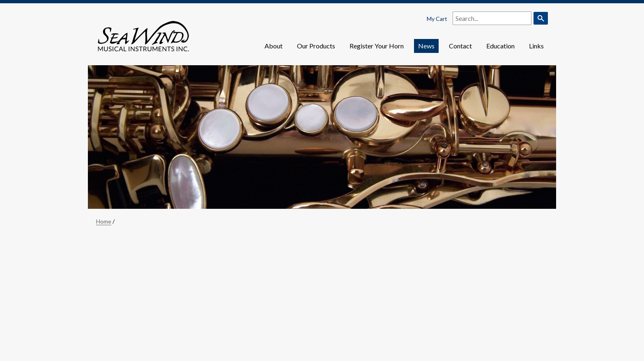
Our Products (316, 46)
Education (500, 46)
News (426, 46)
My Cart (437, 19)
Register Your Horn (377, 46)
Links (536, 46)
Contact (460, 46)
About (274, 46)
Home (104, 221)
